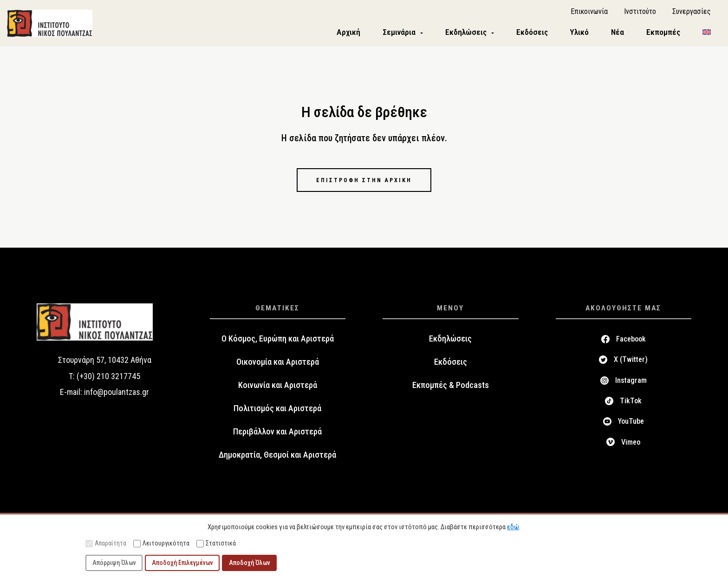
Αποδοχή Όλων (250, 563)
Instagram (631, 387)
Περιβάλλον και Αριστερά (277, 438)
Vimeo (631, 449)
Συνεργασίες (692, 14)
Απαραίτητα (106, 543)
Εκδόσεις (451, 368)
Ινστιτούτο (640, 14)
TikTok (631, 407)
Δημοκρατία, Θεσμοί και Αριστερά (277, 461)
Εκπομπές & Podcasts (451, 392)
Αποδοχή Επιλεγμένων (182, 563)
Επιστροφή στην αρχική (364, 186)
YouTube (631, 428)
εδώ (513, 527)
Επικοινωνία (589, 14)
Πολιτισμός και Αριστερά (277, 415)
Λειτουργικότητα (161, 543)
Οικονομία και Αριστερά (278, 368)
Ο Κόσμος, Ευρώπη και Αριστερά (278, 345)
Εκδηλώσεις (450, 345)
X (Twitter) (631, 366)
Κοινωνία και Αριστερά (278, 392)
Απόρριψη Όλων (114, 563)
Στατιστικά (216, 543)
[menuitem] (707, 36)
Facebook (631, 345)
